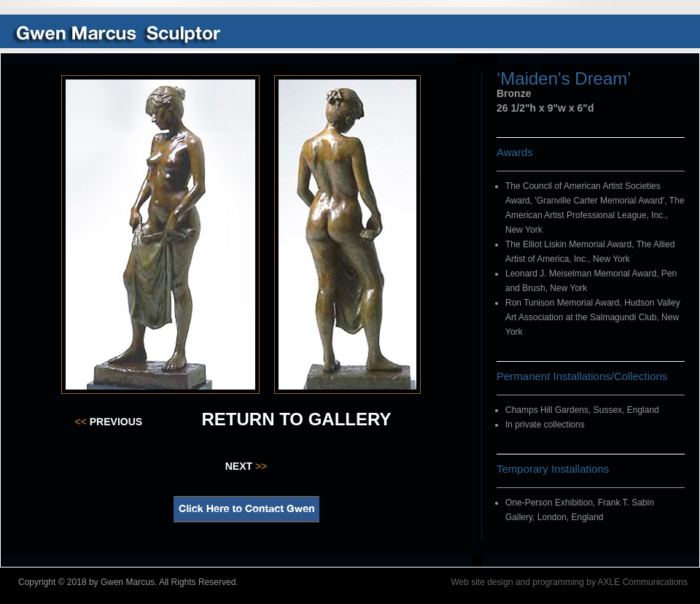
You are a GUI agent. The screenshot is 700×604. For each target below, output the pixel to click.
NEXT (246, 466)
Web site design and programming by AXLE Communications (569, 582)
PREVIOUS (109, 422)
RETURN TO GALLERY (296, 419)
